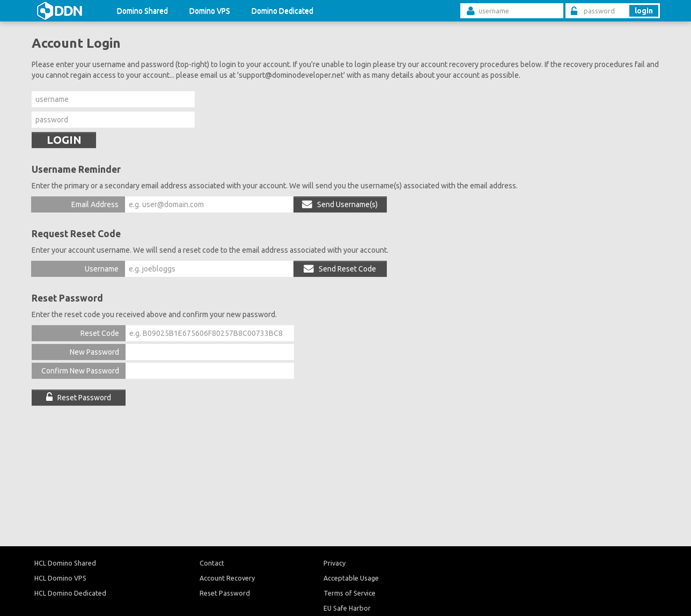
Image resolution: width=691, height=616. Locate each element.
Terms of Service (350, 593)
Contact (212, 563)
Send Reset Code (340, 269)
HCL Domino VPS (60, 578)
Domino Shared (142, 11)
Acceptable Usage (351, 578)
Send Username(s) (340, 204)
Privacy (335, 563)
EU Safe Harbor (347, 608)
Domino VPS (210, 11)
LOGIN (64, 140)
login (644, 11)
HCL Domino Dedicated (70, 593)
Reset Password (79, 398)
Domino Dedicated (282, 11)
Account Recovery (227, 578)
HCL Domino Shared (65, 563)
